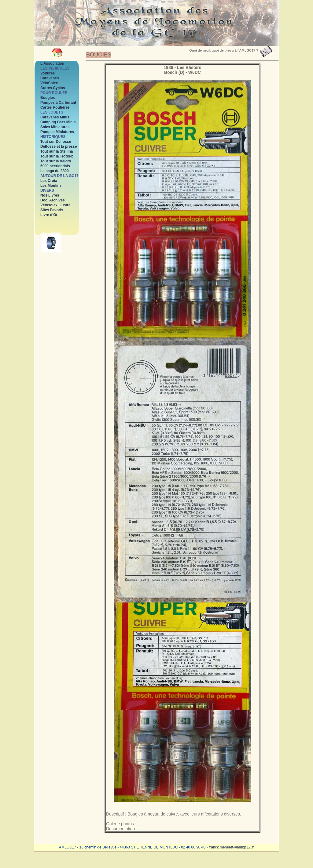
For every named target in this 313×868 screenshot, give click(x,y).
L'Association (52, 63)
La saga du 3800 (55, 171)
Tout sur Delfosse (56, 142)
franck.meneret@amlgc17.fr (231, 847)
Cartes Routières (55, 107)
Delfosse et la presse (59, 146)
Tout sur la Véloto (56, 161)
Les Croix (49, 181)
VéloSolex (49, 83)
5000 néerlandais (55, 166)
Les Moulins (51, 186)
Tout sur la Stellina (57, 151)
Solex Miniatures (55, 127)
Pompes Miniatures (57, 132)
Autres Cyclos (53, 88)
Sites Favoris (52, 210)
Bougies (48, 98)
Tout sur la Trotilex (57, 156)
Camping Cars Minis (58, 122)
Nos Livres (50, 195)
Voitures (48, 73)
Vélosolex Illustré (55, 205)
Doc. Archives (53, 200)
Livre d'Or (49, 215)
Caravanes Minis (55, 117)
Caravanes (50, 78)
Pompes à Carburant (58, 103)
